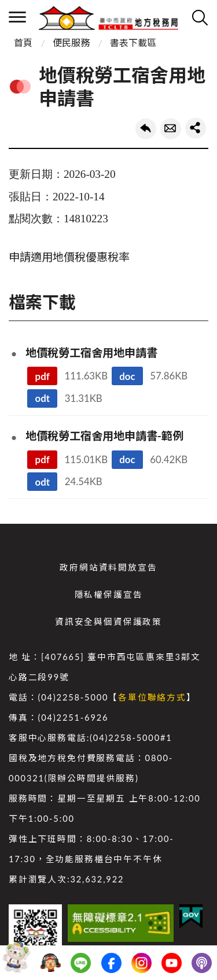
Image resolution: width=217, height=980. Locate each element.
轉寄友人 (171, 129)
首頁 (23, 42)
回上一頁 (146, 129)
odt (43, 398)
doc (127, 376)
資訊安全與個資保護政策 (108, 622)
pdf (43, 376)
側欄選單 (17, 17)
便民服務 (71, 42)
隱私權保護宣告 (109, 595)
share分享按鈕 (196, 128)
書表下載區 (133, 42)
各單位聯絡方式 (152, 697)
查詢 (200, 17)
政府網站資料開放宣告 (108, 567)
